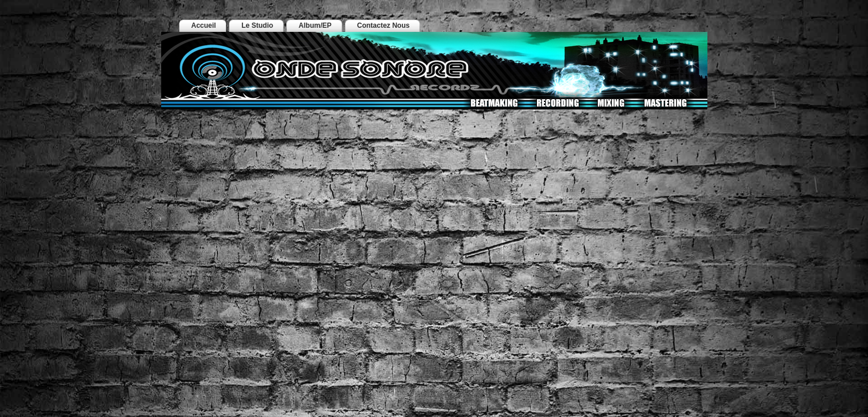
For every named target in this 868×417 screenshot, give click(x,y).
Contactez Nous (384, 25)
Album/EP (315, 25)
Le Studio (257, 25)
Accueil (204, 25)
